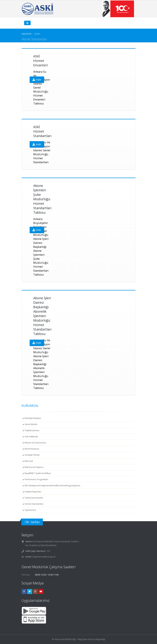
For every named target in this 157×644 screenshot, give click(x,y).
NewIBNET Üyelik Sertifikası (38, 473)
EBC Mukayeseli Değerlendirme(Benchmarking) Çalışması (52, 486)
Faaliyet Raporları (33, 492)
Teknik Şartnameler (34, 498)
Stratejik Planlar (32, 455)
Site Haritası (32, 522)
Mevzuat (29, 461)
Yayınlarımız (30, 510)
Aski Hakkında (31, 437)
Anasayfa (27, 34)
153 (48, 551)
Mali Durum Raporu (34, 467)
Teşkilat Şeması (32, 430)
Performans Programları (36, 479)
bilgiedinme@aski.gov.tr (44, 557)
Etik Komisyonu (32, 449)
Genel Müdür (31, 424)
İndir (37, 80)
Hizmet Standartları (34, 504)
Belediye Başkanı (33, 418)
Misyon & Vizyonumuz (35, 443)
